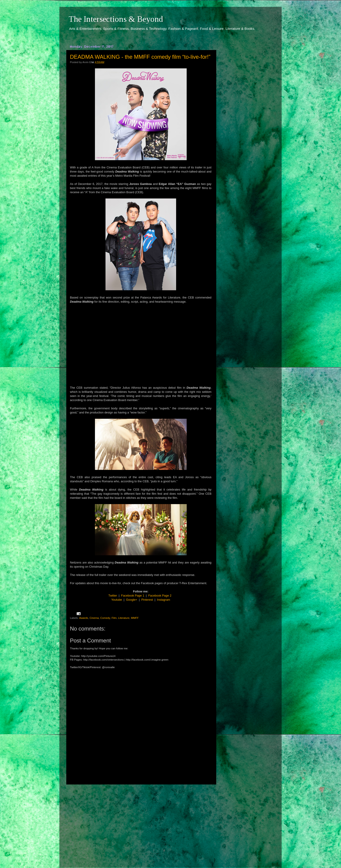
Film (114, 618)
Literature (124, 618)
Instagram (164, 600)
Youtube (117, 600)
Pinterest (147, 600)
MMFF (135, 618)
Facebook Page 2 (160, 596)
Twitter (113, 596)
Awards (84, 618)
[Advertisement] (141, 822)
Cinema (94, 618)
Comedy (105, 618)
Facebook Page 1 (133, 596)
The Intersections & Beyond (116, 19)
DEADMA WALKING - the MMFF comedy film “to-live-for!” (140, 57)
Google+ (132, 600)
